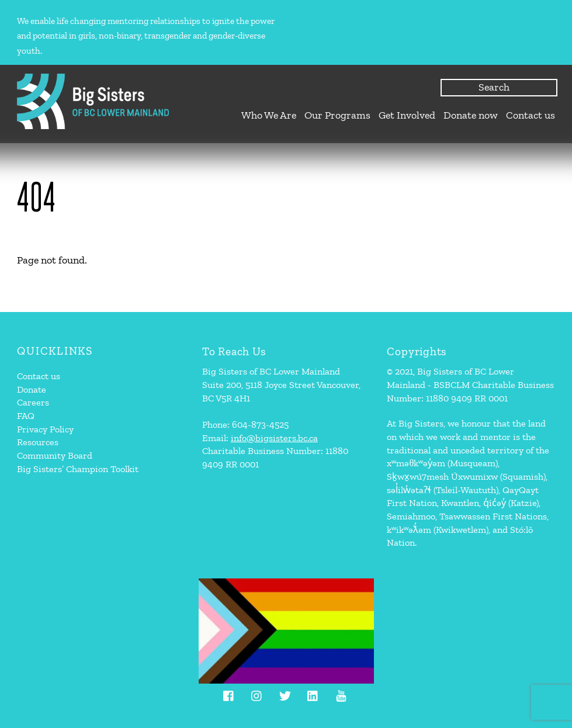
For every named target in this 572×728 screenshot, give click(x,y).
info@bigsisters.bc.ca (274, 438)
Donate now (471, 115)
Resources (38, 442)
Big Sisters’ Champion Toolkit (78, 469)
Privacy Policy (45, 429)
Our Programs (337, 115)
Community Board (55, 455)
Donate (32, 389)
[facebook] (229, 694)
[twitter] (285, 694)
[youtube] (341, 694)
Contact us (531, 115)
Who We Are (269, 115)
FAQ (26, 416)
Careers (33, 402)
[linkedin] (313, 694)
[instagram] (257, 694)
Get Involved (407, 115)
